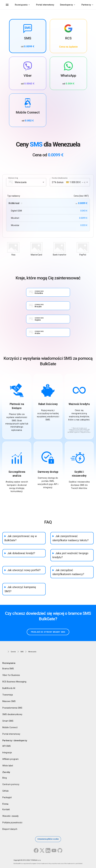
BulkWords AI (9, 688)
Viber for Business (11, 675)
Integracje (7, 753)
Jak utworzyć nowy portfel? (24, 570)
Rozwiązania (21, 5)
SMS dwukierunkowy (12, 714)
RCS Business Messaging (14, 682)
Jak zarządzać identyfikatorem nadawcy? (68, 572)
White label (8, 766)
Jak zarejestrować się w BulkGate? (21, 538)
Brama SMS (8, 669)
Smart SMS (8, 721)
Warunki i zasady (10, 816)
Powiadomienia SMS (12, 708)
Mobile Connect (10, 727)
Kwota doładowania (60, 178)
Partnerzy (86, 5)
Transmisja (8, 695)
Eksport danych (10, 829)
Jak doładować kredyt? (21, 553)
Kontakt (6, 809)
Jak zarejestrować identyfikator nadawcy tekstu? (71, 538)
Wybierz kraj (13, 178)
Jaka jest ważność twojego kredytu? (70, 555)
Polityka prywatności (12, 823)
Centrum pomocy (11, 784)
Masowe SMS (9, 701)
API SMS (7, 746)
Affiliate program (10, 759)
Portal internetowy (45, 5)
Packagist (7, 797)
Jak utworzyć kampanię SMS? (20, 589)
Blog (5, 778)
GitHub (5, 791)
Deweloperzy (66, 5)
